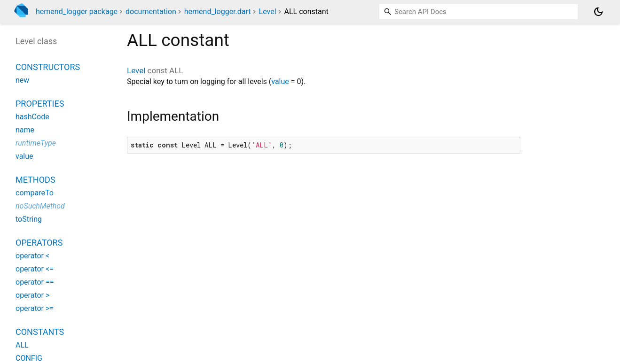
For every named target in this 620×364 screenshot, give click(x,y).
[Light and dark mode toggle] (598, 12)
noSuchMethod (40, 206)
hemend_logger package (77, 12)
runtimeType (36, 143)
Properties (40, 104)
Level (268, 12)
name (25, 130)
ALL (22, 345)
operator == (35, 282)
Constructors (48, 67)
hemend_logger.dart (218, 12)
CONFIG (29, 358)
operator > (32, 295)
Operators (39, 243)
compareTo (35, 193)
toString (29, 219)
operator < (32, 256)
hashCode (32, 117)
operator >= (35, 308)
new (22, 80)
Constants (40, 332)
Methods (35, 180)
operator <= (35, 269)
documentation (151, 12)
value (280, 81)
